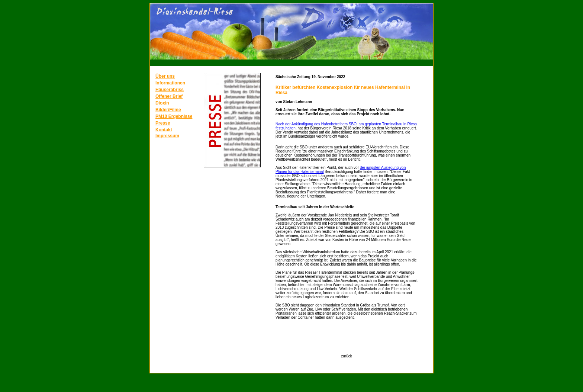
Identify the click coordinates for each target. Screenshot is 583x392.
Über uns (165, 76)
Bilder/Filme (168, 110)
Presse (163, 123)
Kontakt (164, 130)
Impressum (167, 136)
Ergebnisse (181, 116)
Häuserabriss (170, 90)
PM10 (162, 116)
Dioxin (162, 103)
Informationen (170, 83)
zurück (346, 356)
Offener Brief (169, 96)
